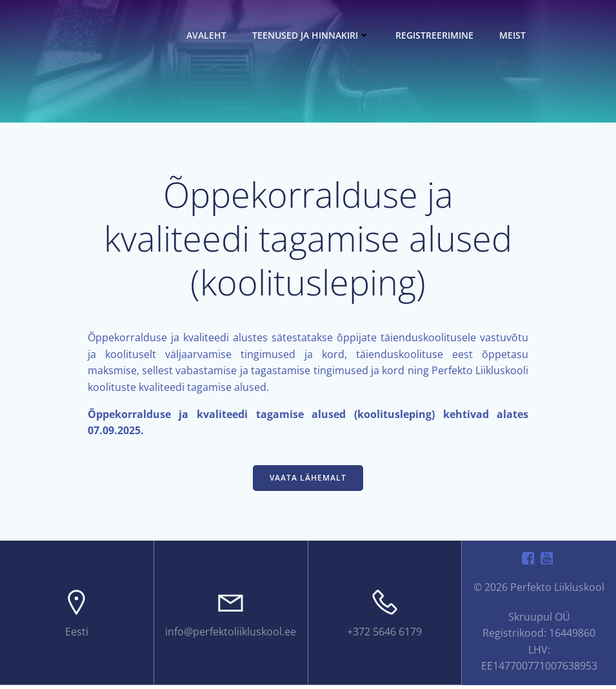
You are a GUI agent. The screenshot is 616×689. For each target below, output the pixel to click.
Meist (514, 35)
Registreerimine (436, 35)
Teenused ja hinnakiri (313, 35)
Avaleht (208, 35)
